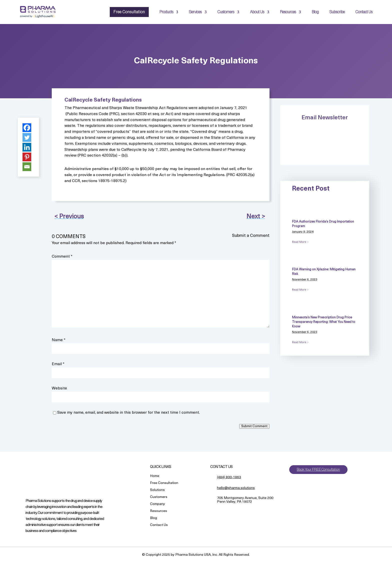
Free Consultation (129, 12)
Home (155, 476)
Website (59, 388)
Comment (62, 257)
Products (166, 12)
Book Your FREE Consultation (320, 470)
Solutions (157, 490)
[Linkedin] (27, 147)
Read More (299, 242)
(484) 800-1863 (229, 477)
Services (195, 12)
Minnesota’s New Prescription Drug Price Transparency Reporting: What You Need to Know (324, 322)
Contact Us (364, 12)
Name (59, 340)
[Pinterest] (27, 157)
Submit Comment (254, 426)
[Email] (27, 167)
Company (157, 504)
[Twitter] (27, 137)
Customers (226, 12)
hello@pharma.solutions (236, 488)
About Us (257, 12)
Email (58, 364)
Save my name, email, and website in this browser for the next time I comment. (128, 413)
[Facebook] (27, 128)
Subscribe (337, 12)
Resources (288, 12)
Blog (315, 12)
